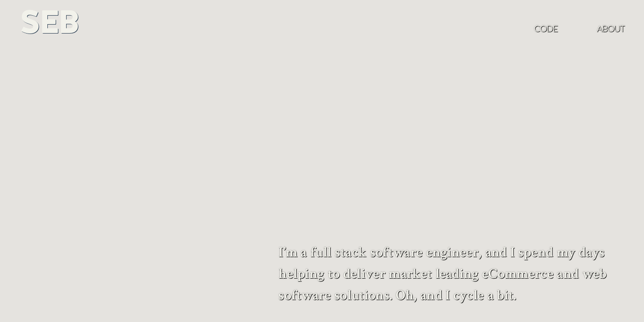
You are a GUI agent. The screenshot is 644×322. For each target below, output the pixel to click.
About (611, 29)
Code (546, 29)
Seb (49, 22)
